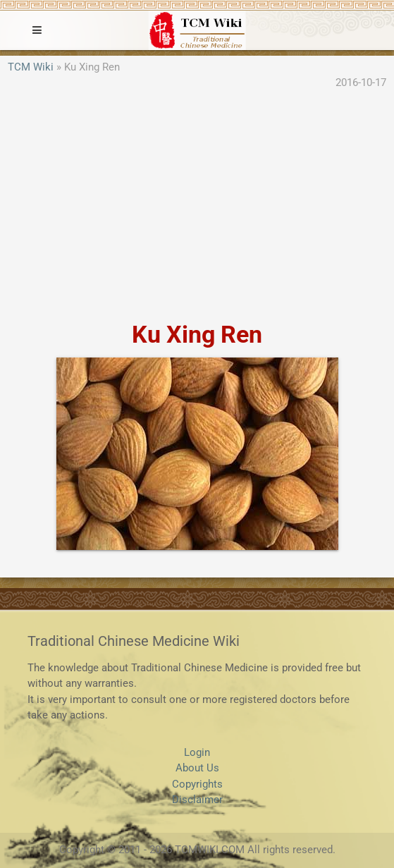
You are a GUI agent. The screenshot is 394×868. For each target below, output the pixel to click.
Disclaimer (197, 800)
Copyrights (197, 784)
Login (197, 752)
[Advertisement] (197, 207)
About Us (197, 768)
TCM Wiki (31, 67)
